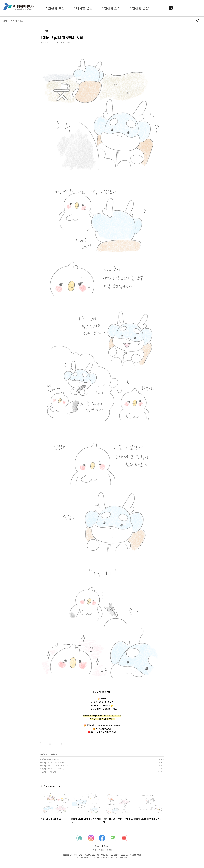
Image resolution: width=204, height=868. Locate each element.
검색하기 (198, 21)
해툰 (47, 31)
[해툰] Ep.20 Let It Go (48, 759)
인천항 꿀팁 (56, 8)
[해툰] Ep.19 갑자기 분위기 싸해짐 (52, 762)
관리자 (110, 850)
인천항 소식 (112, 8)
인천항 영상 (140, 8)
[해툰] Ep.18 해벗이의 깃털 (62, 37)
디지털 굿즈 (84, 8)
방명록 (102, 850)
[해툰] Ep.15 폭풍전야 (48, 772)
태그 (95, 850)
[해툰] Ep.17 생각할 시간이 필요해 (52, 765)
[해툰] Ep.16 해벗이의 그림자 (50, 769)
